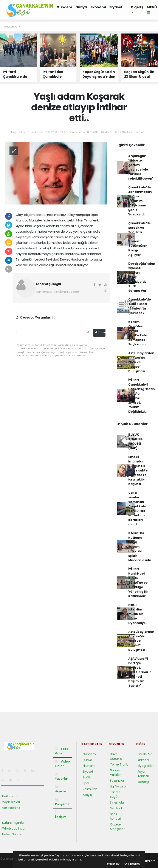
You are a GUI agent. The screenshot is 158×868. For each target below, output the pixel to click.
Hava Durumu (116, 756)
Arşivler (61, 789)
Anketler (143, 760)
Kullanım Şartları (14, 823)
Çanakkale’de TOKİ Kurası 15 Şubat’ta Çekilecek (140, 306)
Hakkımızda (10, 796)
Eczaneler (117, 781)
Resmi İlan (90, 789)
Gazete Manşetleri (118, 827)
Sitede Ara (145, 754)
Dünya (81, 7)
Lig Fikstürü (118, 786)
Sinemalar (117, 802)
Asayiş (87, 795)
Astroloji (143, 782)
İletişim (61, 815)
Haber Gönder (12, 834)
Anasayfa (11, 27)
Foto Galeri (62, 751)
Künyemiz (62, 802)
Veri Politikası (11, 808)
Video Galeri (63, 764)
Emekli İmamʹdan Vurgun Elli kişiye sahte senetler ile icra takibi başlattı (138, 470)
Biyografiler (146, 766)
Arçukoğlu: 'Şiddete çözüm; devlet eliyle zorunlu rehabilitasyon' (141, 167)
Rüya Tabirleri (143, 774)
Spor (86, 783)
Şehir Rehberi (115, 816)
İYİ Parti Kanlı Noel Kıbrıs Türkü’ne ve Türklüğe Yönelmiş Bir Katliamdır (138, 583)
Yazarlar (62, 777)
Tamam (132, 864)
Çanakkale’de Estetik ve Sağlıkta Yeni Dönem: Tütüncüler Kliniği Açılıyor (140, 239)
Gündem (64, 7)
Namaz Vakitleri (116, 773)
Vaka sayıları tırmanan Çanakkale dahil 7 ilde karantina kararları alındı (137, 509)
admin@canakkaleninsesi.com (58, 292)
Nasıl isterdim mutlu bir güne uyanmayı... (138, 614)
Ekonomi (98, 7)
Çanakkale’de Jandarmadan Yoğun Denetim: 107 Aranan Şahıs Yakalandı (140, 201)
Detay (113, 864)
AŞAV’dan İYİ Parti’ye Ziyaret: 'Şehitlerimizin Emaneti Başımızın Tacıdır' (140, 672)
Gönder (100, 332)
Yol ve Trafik (119, 764)
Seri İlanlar (117, 808)
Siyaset (116, 7)
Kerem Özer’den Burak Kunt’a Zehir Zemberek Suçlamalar (138, 333)
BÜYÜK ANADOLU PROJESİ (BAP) (136, 441)
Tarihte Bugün (115, 794)
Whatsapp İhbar (14, 828)
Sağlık (87, 777)
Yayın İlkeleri (11, 802)
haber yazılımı (10, 863)
